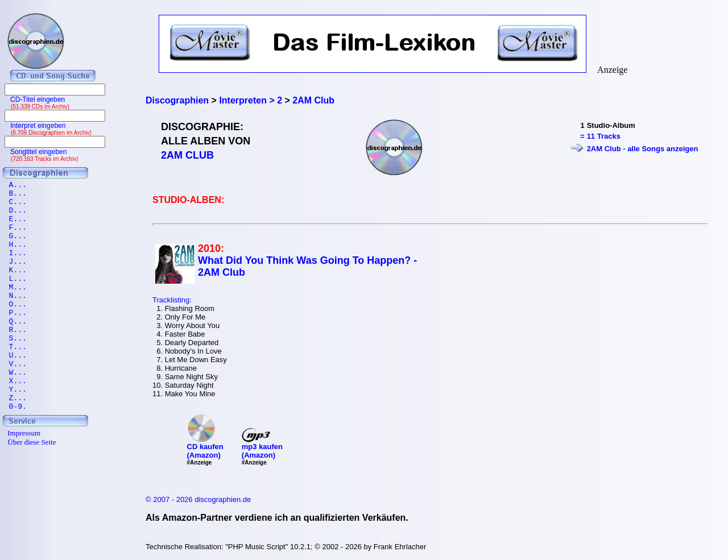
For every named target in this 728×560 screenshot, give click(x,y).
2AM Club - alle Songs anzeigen (643, 149)
